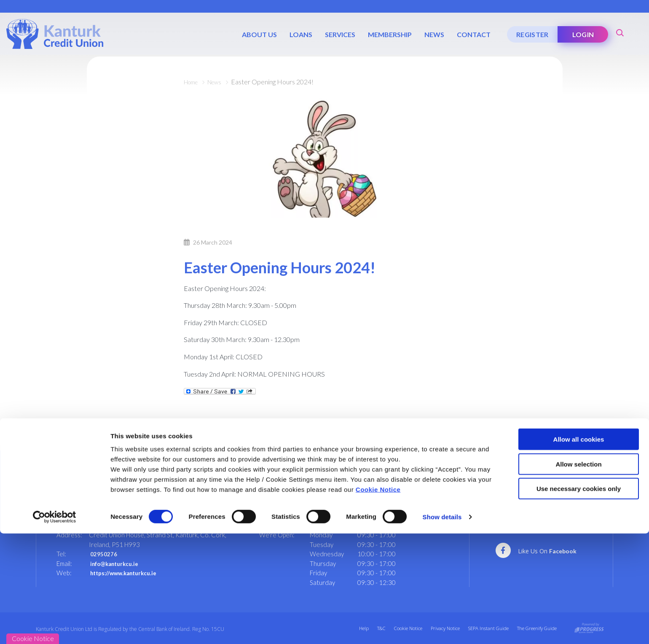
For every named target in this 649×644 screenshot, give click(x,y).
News (433, 34)
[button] (619, 32)
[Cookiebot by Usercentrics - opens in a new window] (55, 628)
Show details (442, 627)
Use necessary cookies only (579, 599)
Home (193, 82)
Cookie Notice (378, 600)
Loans (300, 34)
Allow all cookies (579, 550)
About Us (258, 34)
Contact (472, 34)
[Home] (55, 33)
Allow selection (578, 575)
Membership (389, 34)
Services (339, 34)
